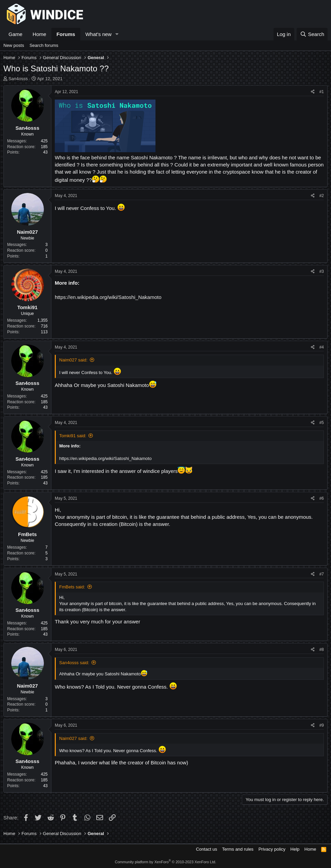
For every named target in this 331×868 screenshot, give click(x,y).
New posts (14, 45)
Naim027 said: (73, 360)
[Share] (313, 92)
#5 (322, 423)
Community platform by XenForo (166, 862)
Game (15, 34)
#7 (322, 574)
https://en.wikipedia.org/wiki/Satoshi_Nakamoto (108, 297)
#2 (322, 196)
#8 (322, 650)
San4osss (18, 79)
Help (295, 849)
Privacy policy (272, 849)
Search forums (44, 45)
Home (39, 34)
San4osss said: (74, 663)
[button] (117, 34)
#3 (322, 271)
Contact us (206, 849)
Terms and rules (238, 849)
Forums (66, 34)
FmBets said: (72, 587)
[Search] (312, 34)
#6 (322, 498)
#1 (322, 92)
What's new (98, 34)
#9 (322, 725)
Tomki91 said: (73, 436)
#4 (322, 347)
